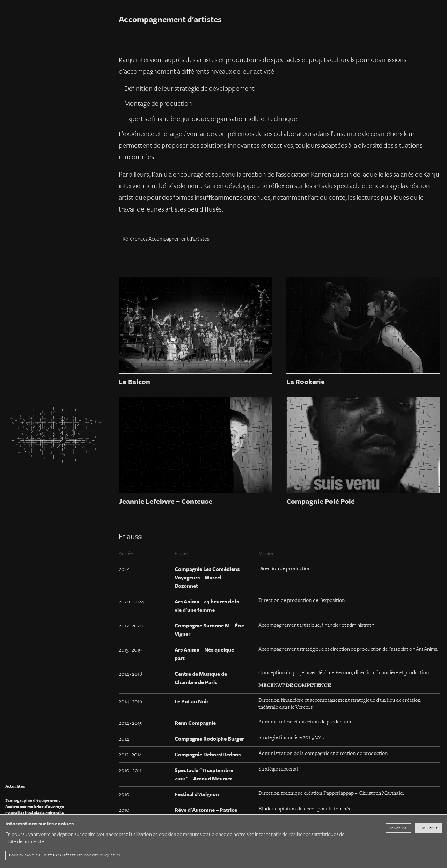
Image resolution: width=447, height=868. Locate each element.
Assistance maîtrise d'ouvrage (35, 807)
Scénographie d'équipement (33, 800)
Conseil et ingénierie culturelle (35, 813)
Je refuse (398, 828)
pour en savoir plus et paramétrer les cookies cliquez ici (65, 855)
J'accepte (428, 828)
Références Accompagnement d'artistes (166, 239)
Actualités (15, 786)
